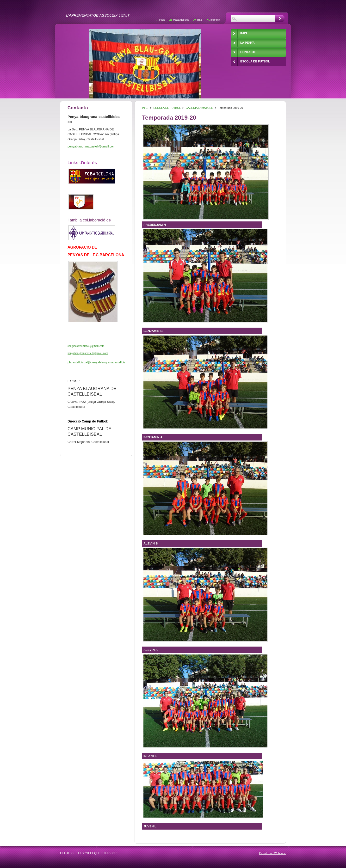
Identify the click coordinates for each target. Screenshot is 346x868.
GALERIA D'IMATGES (199, 108)
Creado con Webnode (272, 853)
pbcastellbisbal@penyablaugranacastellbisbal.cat (101, 362)
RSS (200, 20)
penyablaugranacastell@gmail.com (88, 353)
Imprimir (215, 20)
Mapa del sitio (181, 20)
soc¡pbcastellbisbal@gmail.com (86, 346)
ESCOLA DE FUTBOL (167, 108)
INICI (145, 108)
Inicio (162, 20)
